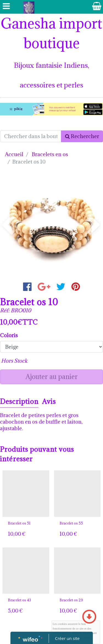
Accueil (14, 154)
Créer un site (67, 638)
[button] (8, 225)
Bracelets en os (50, 154)
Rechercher (82, 136)
